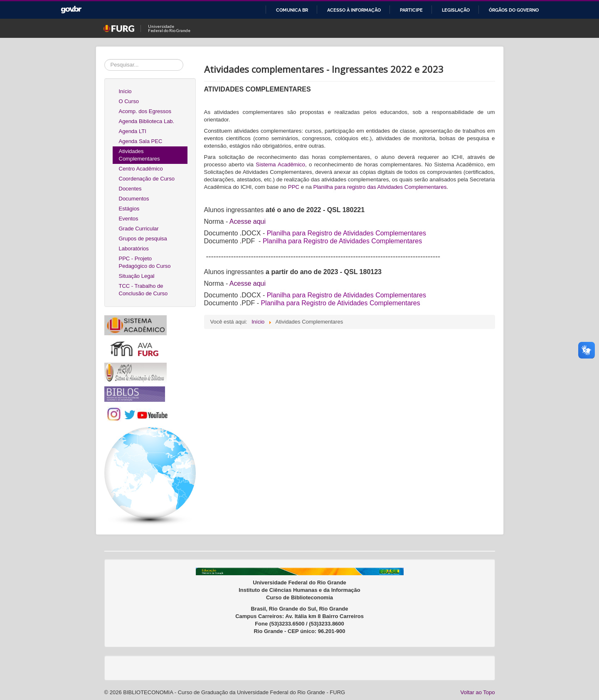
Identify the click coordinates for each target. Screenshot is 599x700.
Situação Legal (137, 276)
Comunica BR (292, 10)
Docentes (130, 189)
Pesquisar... (105, 59)
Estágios (129, 209)
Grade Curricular (139, 229)
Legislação (456, 10)
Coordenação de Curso (147, 179)
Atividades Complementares (139, 155)
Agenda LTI (133, 131)
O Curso (129, 101)
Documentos (134, 199)
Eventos (129, 219)
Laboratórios (134, 249)
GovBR (71, 10)
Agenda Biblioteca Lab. (147, 121)
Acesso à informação (354, 10)
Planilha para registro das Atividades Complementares (380, 187)
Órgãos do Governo (514, 10)
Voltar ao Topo (478, 692)
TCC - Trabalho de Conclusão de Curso (143, 290)
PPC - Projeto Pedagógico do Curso (145, 262)
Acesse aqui (248, 221)
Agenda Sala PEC (141, 141)
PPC (294, 187)
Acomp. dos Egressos (145, 111)
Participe (411, 10)
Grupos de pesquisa (143, 239)
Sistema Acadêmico (280, 164)
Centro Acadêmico (141, 169)
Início (125, 91)
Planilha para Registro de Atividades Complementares (342, 241)
